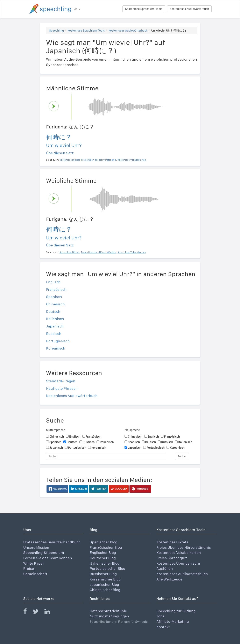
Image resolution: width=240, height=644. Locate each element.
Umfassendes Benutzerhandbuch (52, 542)
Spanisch (54, 297)
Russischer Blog (103, 574)
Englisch (53, 282)
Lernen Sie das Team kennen (48, 558)
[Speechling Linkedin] (50, 612)
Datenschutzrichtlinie (108, 611)
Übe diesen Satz (60, 153)
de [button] (77, 9)
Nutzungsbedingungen (109, 616)
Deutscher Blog (103, 558)
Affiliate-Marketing (173, 621)
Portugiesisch (58, 341)
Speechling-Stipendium (44, 553)
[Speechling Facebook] (28, 612)
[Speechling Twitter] (38, 612)
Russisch (54, 334)
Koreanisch (56, 348)
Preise (29, 568)
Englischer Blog (103, 553)
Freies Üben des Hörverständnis (184, 547)
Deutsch (53, 311)
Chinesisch (55, 304)
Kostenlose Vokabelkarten (179, 553)
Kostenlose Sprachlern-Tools (144, 9)
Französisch (56, 289)
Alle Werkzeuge (169, 579)
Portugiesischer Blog (107, 568)
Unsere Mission (36, 547)
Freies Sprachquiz (172, 558)
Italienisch (55, 319)
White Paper (34, 563)
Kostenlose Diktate (172, 542)
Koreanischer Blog (105, 579)
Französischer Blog (106, 547)
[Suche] (105, 456)
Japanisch (55, 326)
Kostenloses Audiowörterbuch (189, 9)
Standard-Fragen (61, 381)
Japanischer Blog (104, 585)
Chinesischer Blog (105, 590)
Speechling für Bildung (176, 611)
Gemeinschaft (35, 574)
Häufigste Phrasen (62, 388)
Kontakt (163, 627)
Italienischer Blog (105, 563)
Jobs (160, 616)
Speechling (57, 31)
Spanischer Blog (104, 542)
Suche (182, 456)
